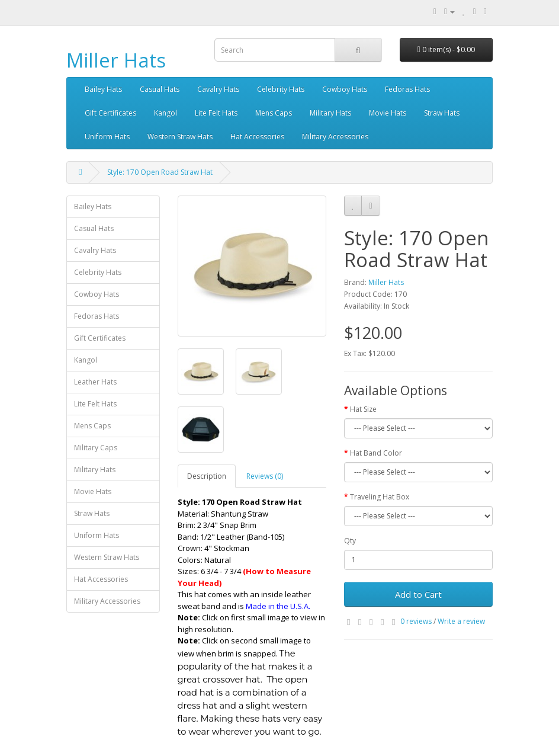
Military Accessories (335, 137)
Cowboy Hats (345, 89)
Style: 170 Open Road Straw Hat (160, 172)
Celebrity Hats (281, 89)
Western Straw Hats (180, 137)
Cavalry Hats (218, 89)
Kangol (166, 113)
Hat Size (363, 409)
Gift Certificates (110, 113)
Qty (350, 541)
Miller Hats (116, 60)
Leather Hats (95, 382)
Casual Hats (160, 89)
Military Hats (330, 113)
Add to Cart (418, 594)
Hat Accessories (257, 137)
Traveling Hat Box (380, 497)
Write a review (461, 621)
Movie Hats (388, 113)
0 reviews (416, 621)
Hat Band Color (376, 453)
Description (207, 476)
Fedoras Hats (407, 89)
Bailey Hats (103, 89)
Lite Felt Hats (216, 113)
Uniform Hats (107, 137)
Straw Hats (442, 113)
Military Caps (96, 448)
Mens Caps (274, 113)
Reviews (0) (265, 476)
